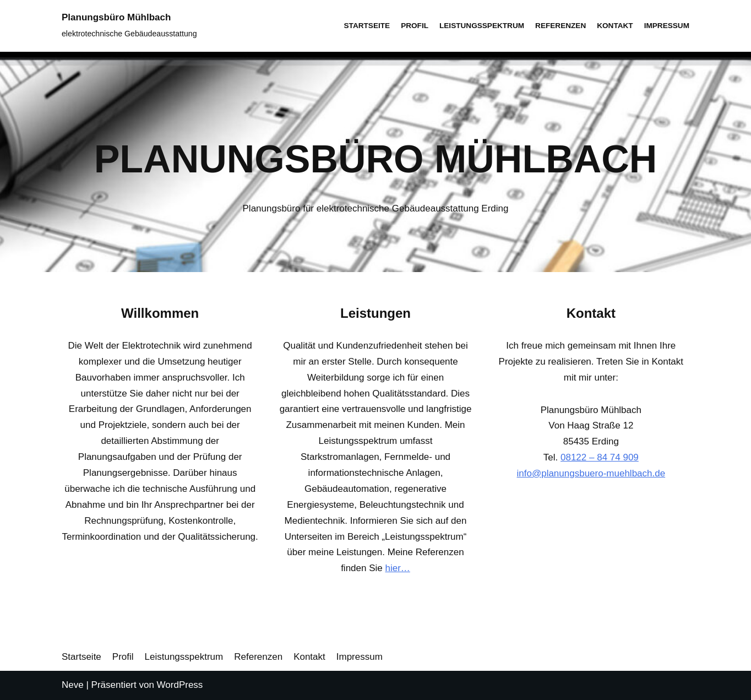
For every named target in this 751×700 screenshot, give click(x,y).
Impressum (667, 26)
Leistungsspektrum (482, 26)
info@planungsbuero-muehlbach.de (591, 473)
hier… (397, 568)
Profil (415, 26)
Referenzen (560, 26)
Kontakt (615, 26)
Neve (73, 685)
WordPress (180, 685)
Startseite (367, 26)
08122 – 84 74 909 (600, 457)
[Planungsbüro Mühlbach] (129, 26)
